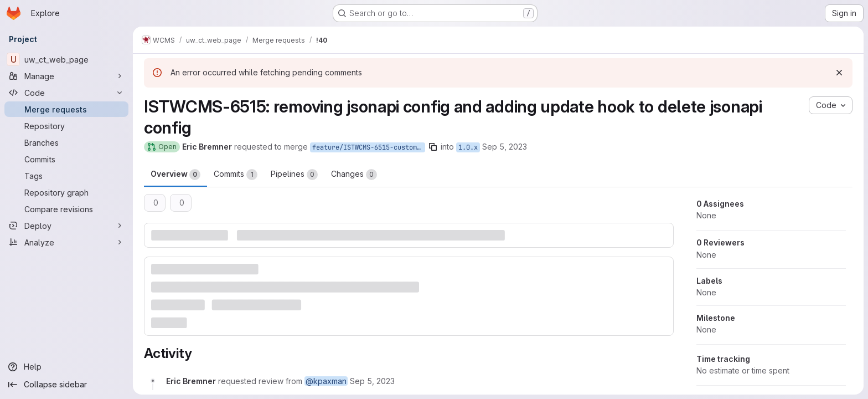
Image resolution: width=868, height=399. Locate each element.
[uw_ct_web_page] (66, 59)
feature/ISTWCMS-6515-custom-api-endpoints (369, 147)
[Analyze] (66, 242)
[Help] (66, 367)
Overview (175, 175)
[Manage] (66, 76)
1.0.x (468, 147)
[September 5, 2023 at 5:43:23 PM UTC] (372, 381)
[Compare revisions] (66, 209)
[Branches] (66, 142)
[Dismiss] (839, 73)
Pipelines (294, 175)
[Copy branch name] (433, 147)
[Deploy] (66, 226)
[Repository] (66, 126)
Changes (354, 175)
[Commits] (66, 159)
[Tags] (66, 176)
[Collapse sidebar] (66, 385)
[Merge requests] (66, 109)
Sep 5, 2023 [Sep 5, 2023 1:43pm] (505, 147)
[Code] (66, 93)
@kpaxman (326, 381)
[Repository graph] (66, 192)
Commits (236, 175)
